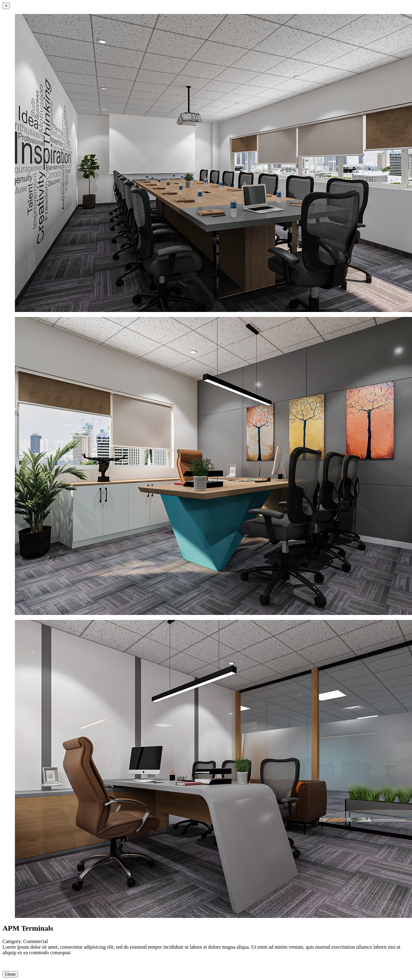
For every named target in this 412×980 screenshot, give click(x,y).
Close (10, 974)
